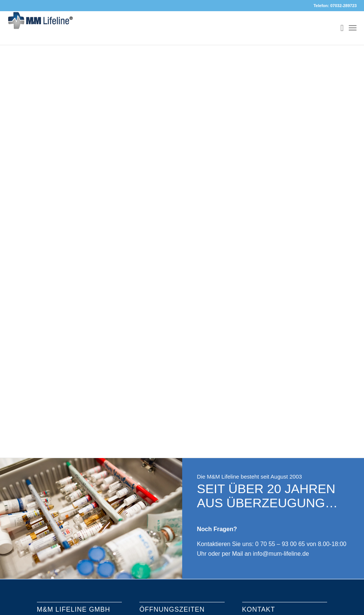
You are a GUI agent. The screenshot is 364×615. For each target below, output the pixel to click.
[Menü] (353, 28)
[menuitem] (338, 28)
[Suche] (338, 28)
